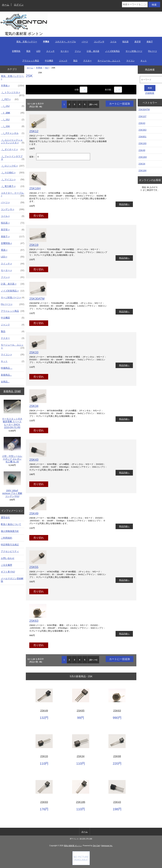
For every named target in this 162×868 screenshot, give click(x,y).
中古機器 (49, 61)
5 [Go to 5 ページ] (85, 104)
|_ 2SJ (13, 106)
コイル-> (13, 216)
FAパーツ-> (13, 304)
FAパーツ (153, 51)
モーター (65, 51)
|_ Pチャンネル (13, 133)
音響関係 (16, 51)
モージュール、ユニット (109, 61)
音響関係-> (13, 243)
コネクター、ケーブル (65, 42)
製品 (75, 61)
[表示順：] (118, 90)
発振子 (150, 42)
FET (47, 68)
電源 (28, 51)
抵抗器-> (13, 223)
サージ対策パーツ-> (13, 298)
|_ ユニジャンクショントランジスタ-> (13, 141)
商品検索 (150, 69)
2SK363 (143, 130)
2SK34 (34, 406)
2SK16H (35, 188)
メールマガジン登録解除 (12, 580)
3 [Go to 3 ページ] (75, 104)
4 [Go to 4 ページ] (80, 104)
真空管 (138, 42)
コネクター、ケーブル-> (13, 194)
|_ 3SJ (13, 120)
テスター (87, 61)
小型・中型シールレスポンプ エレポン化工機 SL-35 (12, 450)
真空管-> (13, 230)
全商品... (5, 382)
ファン (78, 51)
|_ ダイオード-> (13, 149)
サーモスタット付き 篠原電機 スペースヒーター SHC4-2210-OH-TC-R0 (12, 414)
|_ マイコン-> (13, 180)
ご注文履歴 (6, 565)
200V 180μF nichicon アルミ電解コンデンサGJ (12, 484)
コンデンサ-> (13, 209)
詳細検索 (150, 93)
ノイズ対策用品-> (13, 291)
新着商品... (6, 375)
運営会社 (5, 517)
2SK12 (34, 131)
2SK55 (34, 567)
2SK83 (44, 802)
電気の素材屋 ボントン (73, 846)
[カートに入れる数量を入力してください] (63, 157)
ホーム (6, 5)
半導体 (39, 68)
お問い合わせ (8, 558)
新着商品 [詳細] (12, 391)
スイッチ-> (13, 264)
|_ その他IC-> (13, 173)
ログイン (19, 5)
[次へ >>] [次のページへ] (93, 104)
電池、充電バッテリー (27, 42)
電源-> (13, 250)
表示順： (109, 90)
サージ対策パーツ (134, 51)
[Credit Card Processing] (81, 864)
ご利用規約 (6, 538)
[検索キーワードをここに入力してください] (135, 4)
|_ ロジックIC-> (13, 166)
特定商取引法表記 (10, 545)
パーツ (85, 42)
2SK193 (143, 143)
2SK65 (81, 711)
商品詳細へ (124, 204)
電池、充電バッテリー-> (12, 78)
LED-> (13, 257)
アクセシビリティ (10, 551)
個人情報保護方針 (10, 531)
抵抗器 (125, 42)
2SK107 (143, 116)
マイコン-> (13, 355)
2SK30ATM (37, 299)
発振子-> (13, 237)
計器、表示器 (93, 51)
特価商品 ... (7, 368)
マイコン (130, 61)
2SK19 (34, 245)
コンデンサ (99, 42)
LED (38, 51)
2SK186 (81, 802)
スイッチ (50, 51)
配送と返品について (11, 524)
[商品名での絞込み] (84, 90)
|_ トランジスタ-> (13, 93)
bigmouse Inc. (107, 846)
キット (144, 61)
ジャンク (63, 61)
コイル (113, 42)
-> (13, 86)
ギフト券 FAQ (8, 572)
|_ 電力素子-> (13, 186)
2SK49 (34, 513)
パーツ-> (13, 203)
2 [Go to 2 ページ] (69, 104)
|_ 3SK (13, 126)
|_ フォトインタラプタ (13, 158)
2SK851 (143, 137)
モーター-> (13, 270)
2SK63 (34, 621)
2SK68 (117, 756)
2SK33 (34, 352)
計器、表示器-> (13, 284)
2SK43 (34, 460)
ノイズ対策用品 (112, 51)
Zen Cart (96, 846)
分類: (77, 90)
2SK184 (143, 170)
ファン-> (13, 277)
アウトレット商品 (31, 61)
